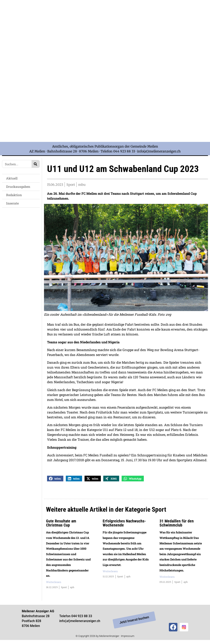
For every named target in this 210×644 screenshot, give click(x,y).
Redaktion (14, 195)
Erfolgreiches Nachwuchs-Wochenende (124, 524)
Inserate (12, 203)
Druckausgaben (18, 187)
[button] (55, 479)
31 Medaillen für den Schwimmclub (177, 524)
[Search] (36, 164)
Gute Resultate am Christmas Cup (61, 524)
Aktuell (12, 178)
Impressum (128, 636)
